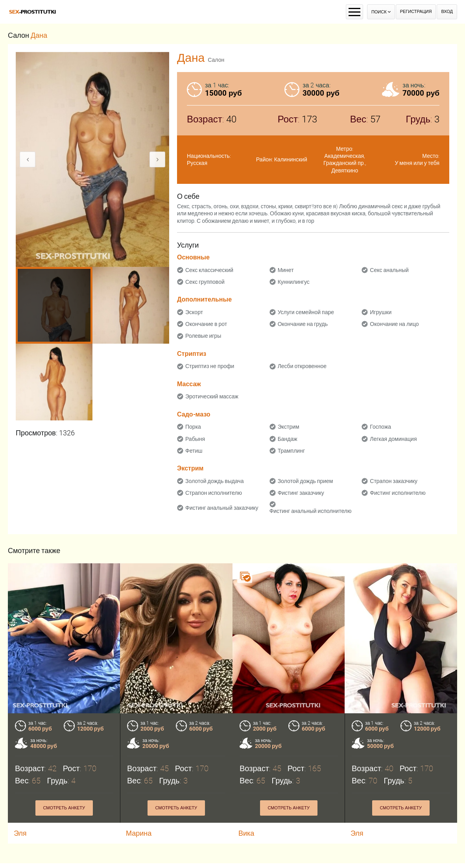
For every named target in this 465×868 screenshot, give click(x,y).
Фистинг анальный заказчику (222, 508)
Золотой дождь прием (305, 481)
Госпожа (380, 427)
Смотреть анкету (64, 808)
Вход (447, 12)
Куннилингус (294, 282)
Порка (193, 427)
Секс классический (209, 270)
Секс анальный (389, 270)
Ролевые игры (203, 336)
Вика (246, 833)
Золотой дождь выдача (214, 481)
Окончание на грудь (303, 324)
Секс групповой (205, 282)
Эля (20, 833)
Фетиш (194, 451)
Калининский (291, 159)
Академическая (344, 156)
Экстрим (289, 427)
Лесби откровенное (302, 366)
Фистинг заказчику (301, 493)
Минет (286, 270)
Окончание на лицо (394, 324)
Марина (139, 833)
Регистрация (416, 12)
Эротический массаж (212, 396)
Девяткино (345, 170)
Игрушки (381, 312)
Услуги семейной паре (306, 312)
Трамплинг (291, 451)
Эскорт (194, 312)
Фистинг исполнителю (398, 493)
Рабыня (195, 439)
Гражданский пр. (344, 163)
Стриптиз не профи (210, 366)
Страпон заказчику (394, 481)
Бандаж (288, 439)
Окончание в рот (206, 324)
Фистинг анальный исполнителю (311, 511)
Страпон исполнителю (214, 493)
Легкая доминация (393, 439)
